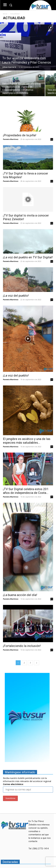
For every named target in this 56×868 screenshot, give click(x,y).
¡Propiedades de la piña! (20, 135)
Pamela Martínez (11, 139)
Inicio (5, 14)
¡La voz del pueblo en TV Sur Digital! (28, 257)
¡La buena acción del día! (20, 595)
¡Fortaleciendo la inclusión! (22, 646)
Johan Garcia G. (9, 67)
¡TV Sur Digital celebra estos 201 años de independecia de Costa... (26, 491)
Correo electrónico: (13, 784)
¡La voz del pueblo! (16, 296)
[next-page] (37, 663)
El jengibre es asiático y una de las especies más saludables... (27, 441)
